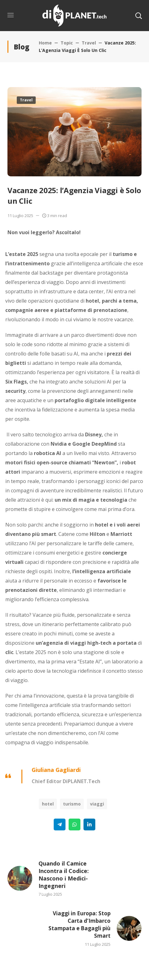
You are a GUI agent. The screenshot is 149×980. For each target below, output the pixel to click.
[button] (138, 16)
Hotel (48, 804)
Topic (67, 43)
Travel (89, 43)
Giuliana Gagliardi (56, 770)
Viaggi (97, 804)
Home (45, 43)
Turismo (72, 804)
